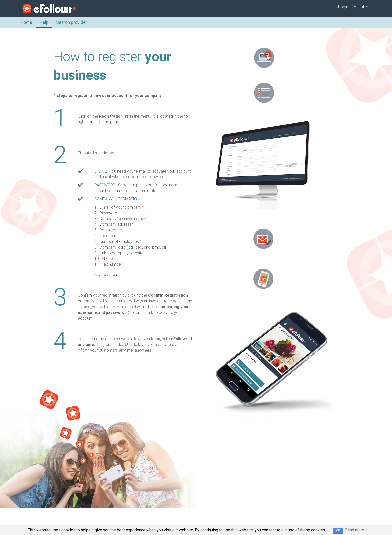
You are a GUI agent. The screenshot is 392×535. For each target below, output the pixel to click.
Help (44, 22)
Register (360, 7)
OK (338, 530)
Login (343, 7)
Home (26, 22)
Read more (355, 530)
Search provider (72, 22)
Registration (111, 116)
